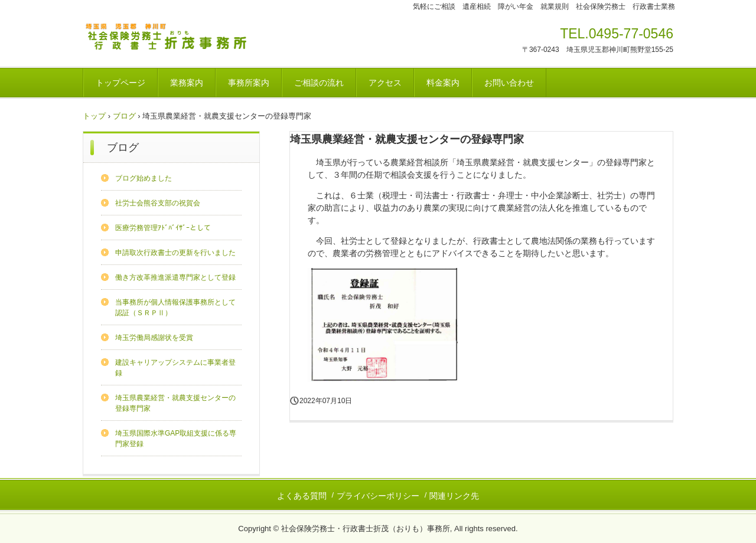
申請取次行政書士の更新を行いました (175, 253)
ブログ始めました (144, 178)
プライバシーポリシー (378, 496)
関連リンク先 (454, 496)
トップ (94, 116)
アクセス (385, 83)
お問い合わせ (509, 83)
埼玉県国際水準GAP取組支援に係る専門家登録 (176, 439)
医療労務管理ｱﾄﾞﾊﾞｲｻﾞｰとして (163, 228)
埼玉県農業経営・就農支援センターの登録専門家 (175, 403)
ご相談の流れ (319, 83)
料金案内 (443, 83)
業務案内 (187, 83)
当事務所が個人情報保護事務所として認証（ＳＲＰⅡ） (175, 308)
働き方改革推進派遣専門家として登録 (175, 277)
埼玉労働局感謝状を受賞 (154, 338)
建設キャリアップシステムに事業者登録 (175, 368)
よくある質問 (302, 496)
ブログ (124, 116)
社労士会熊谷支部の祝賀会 (158, 203)
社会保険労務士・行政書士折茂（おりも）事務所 (170, 39)
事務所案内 (249, 83)
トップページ (120, 83)
